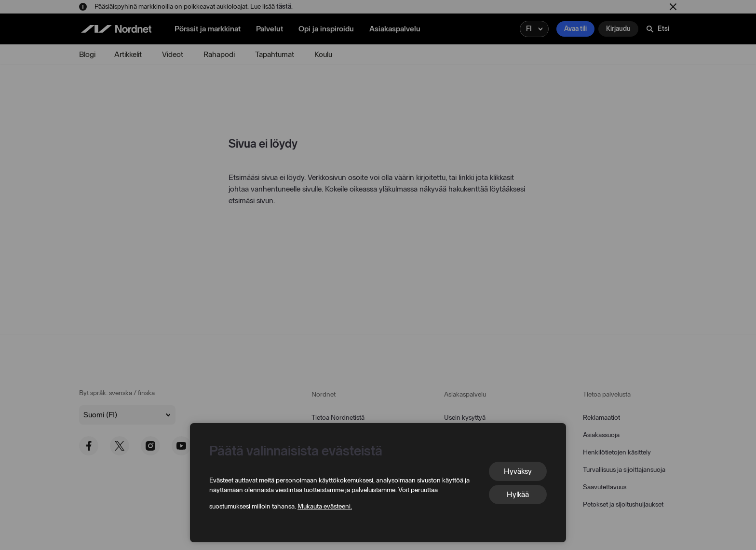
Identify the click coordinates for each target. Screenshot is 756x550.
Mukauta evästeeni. (325, 506)
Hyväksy (518, 471)
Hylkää (518, 494)
